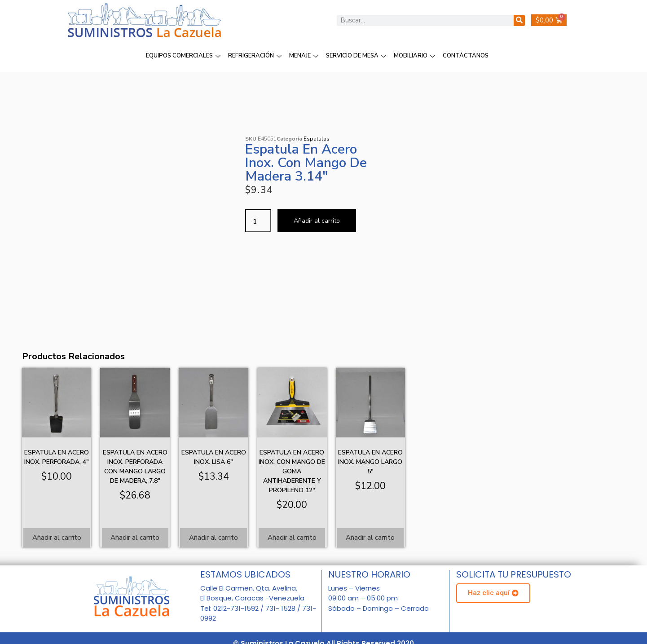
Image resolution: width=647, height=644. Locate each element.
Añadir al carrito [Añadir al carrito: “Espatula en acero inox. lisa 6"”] (213, 538)
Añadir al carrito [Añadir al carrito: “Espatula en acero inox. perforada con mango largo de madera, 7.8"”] (135, 538)
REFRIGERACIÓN (256, 56)
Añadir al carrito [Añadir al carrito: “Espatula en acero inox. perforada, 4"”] (57, 538)
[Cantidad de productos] (258, 221)
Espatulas (317, 139)
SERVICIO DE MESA (357, 56)
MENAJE (305, 56)
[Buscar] (519, 20)
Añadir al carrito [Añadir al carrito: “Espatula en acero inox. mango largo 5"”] (370, 538)
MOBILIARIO (416, 56)
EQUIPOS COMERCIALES (184, 56)
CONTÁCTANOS (466, 56)
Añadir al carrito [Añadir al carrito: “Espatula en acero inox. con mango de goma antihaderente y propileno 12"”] (292, 538)
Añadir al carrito (317, 221)
